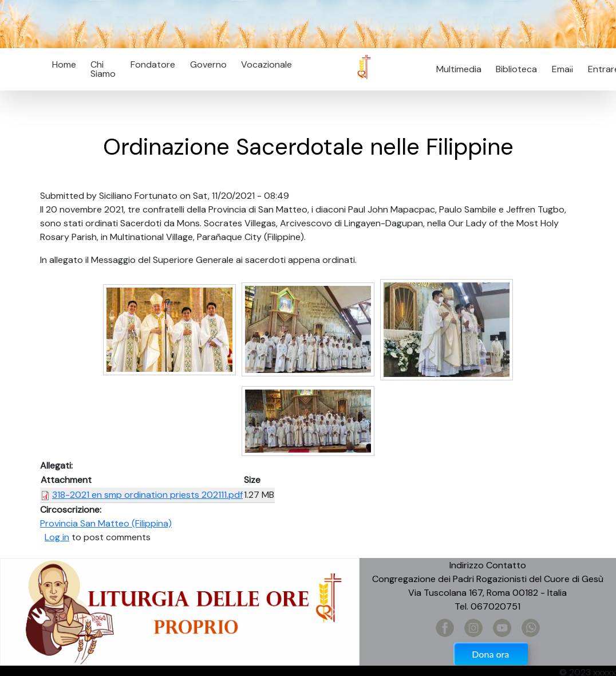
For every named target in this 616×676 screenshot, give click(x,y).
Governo (208, 64)
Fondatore (153, 64)
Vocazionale (266, 64)
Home (64, 64)
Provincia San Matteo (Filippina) (106, 523)
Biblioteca (516, 69)
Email (559, 69)
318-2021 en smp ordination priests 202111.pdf (147, 495)
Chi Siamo (103, 69)
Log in (57, 537)
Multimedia (459, 69)
